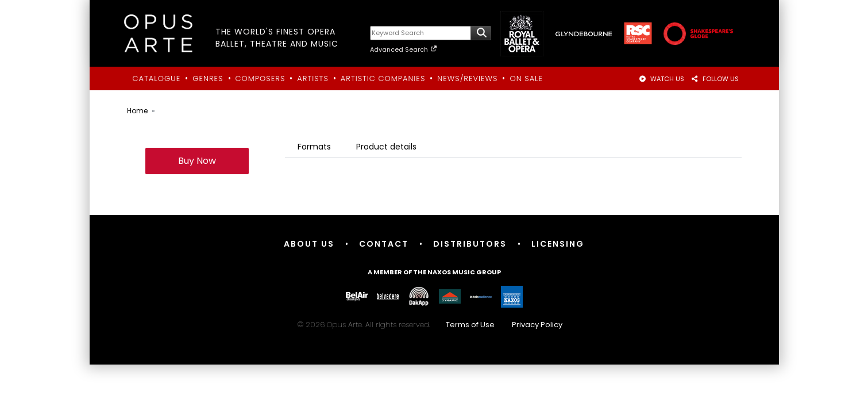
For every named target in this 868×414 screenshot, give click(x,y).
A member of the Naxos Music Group (434, 272)
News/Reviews (467, 78)
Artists (313, 78)
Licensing (558, 244)
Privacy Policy (537, 325)
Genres (208, 78)
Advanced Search (404, 49)
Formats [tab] (314, 147)
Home (137, 111)
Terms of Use (470, 325)
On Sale (526, 78)
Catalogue (157, 78)
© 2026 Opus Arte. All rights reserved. (434, 325)
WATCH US (661, 79)
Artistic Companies (383, 78)
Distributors (470, 244)
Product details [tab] (386, 147)
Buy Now (197, 161)
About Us (309, 244)
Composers (261, 78)
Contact (384, 244)
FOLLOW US (715, 79)
